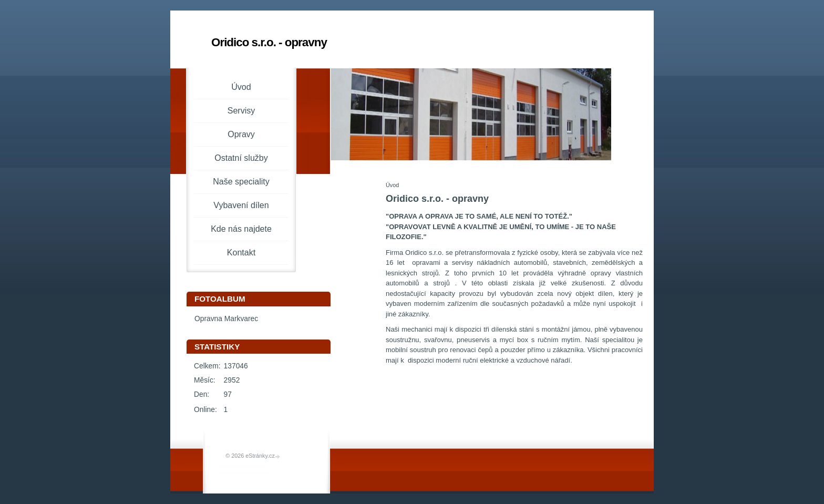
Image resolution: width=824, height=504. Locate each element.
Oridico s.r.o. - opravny (269, 42)
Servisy (241, 111)
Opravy (241, 134)
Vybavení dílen (241, 205)
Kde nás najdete (241, 229)
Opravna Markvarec (226, 319)
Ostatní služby (241, 158)
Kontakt (241, 253)
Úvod (241, 87)
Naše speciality (241, 182)
